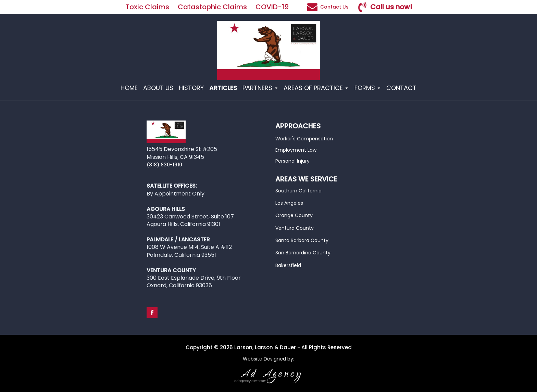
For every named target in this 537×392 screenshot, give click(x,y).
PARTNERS (260, 88)
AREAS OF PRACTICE (316, 88)
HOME (129, 88)
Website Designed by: (268, 359)
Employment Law (296, 150)
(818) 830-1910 (164, 165)
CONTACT (401, 88)
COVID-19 (273, 7)
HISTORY (191, 88)
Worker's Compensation (304, 139)
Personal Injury (292, 161)
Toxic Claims (147, 7)
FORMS (368, 88)
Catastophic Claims (212, 7)
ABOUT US (158, 88)
